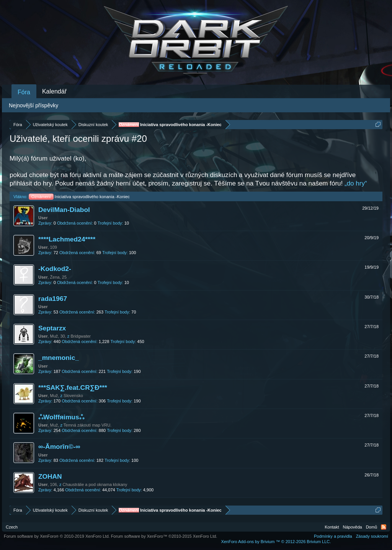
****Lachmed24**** (67, 239)
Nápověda (353, 527)
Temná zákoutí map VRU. (87, 425)
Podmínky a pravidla (333, 536)
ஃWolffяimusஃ (61, 417)
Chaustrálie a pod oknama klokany (95, 484)
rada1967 (53, 299)
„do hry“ (356, 183)
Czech (12, 527)
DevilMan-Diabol (64, 210)
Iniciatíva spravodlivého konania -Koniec (79, 197)
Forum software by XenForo (57, 536)
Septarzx (52, 328)
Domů (372, 527)
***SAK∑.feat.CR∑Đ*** (73, 387)
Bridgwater (81, 336)
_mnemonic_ (59, 358)
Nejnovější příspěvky (33, 105)
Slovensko (73, 396)
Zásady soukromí (372, 536)
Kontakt (332, 527)
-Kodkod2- (55, 269)
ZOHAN (50, 476)
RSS (384, 527)
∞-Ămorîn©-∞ (59, 447)
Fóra (24, 92)
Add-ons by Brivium (276, 542)
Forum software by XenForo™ (164, 536)
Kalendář (54, 91)
